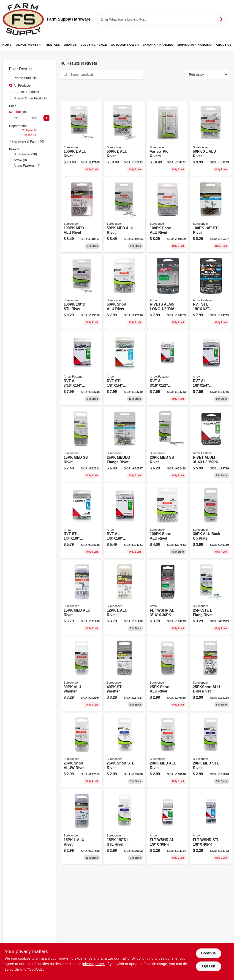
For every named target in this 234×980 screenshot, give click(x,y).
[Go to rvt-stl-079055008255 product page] (211, 291)
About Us (224, 45)
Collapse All (29, 130)
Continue (208, 953)
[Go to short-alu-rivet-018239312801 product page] (168, 215)
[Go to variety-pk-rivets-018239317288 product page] (168, 138)
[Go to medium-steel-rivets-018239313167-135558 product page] (82, 291)
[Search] (221, 19)
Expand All (29, 135)
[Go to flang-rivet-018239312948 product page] (211, 597)
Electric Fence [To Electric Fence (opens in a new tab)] (94, 45)
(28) (25, 154)
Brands (70, 45)
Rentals (53, 45)
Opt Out (208, 966)
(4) (27, 165)
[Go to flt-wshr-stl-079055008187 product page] (211, 827)
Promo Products (25, 78)
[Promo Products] (11, 78)
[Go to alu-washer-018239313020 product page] (82, 674)
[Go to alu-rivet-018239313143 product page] (125, 138)
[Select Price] (46, 118)
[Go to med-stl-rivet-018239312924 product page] (211, 750)
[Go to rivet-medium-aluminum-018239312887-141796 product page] (82, 597)
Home (7, 45)
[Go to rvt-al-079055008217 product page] (211, 368)
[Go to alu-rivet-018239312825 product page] (82, 827)
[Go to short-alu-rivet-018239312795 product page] (168, 674)
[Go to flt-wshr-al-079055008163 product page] (168, 827)
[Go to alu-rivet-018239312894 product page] (125, 597)
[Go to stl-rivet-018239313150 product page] (211, 215)
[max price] (34, 118)
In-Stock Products (26, 92)
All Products (22, 85)
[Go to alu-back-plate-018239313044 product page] (211, 521)
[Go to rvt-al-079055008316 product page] (168, 368)
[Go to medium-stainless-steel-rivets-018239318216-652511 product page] (82, 444)
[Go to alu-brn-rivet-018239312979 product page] (211, 674)
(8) (20, 160)
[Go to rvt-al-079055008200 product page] (125, 521)
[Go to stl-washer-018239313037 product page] (125, 674)
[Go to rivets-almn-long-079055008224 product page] (168, 291)
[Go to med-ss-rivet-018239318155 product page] (168, 444)
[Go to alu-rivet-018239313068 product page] (82, 138)
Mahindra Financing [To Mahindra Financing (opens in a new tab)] (195, 45)
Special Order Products (30, 98)
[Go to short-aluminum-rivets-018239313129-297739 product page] (125, 291)
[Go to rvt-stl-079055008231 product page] (82, 521)
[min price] (16, 118)
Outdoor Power (125, 45)
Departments (27, 45)
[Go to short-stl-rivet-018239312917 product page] (125, 750)
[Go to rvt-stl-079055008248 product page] (125, 368)
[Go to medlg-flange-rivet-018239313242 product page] (125, 444)
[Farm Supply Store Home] (23, 19)
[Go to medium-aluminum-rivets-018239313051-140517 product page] (82, 215)
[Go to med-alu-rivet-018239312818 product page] (168, 750)
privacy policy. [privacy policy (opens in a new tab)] (93, 964)
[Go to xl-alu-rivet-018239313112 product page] (211, 138)
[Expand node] (11, 141)
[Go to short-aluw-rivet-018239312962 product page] (82, 750)
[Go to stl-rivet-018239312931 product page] (125, 827)
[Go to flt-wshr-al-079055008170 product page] (168, 597)
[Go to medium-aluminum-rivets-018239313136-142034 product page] (125, 215)
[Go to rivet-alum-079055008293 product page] (211, 444)
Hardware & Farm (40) (28, 141)
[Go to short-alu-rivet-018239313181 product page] (168, 521)
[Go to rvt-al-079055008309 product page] (82, 368)
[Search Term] (161, 19)
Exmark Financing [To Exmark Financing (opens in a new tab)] (158, 45)
